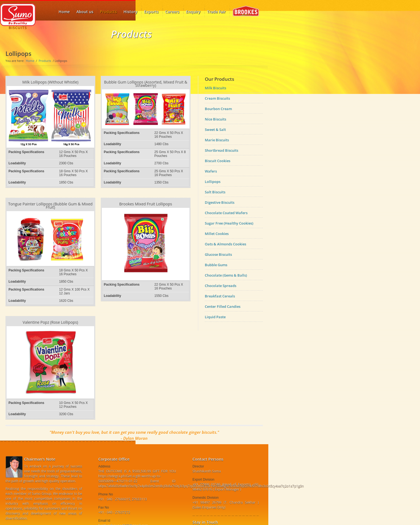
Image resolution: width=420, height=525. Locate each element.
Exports (151, 12)
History (130, 12)
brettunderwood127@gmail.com (123, 513)
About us (85, 12)
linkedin (213, 518)
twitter (205, 518)
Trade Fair (216, 12)
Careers (172, 12)
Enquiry (193, 12)
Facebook (196, 518)
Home (30, 61)
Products (108, 10)
